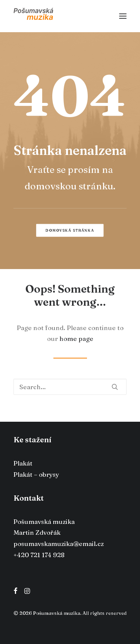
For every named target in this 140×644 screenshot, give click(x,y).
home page (76, 338)
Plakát (23, 463)
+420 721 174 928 (39, 555)
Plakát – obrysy (36, 474)
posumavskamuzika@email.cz (59, 544)
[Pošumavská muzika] (33, 16)
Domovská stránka (70, 230)
